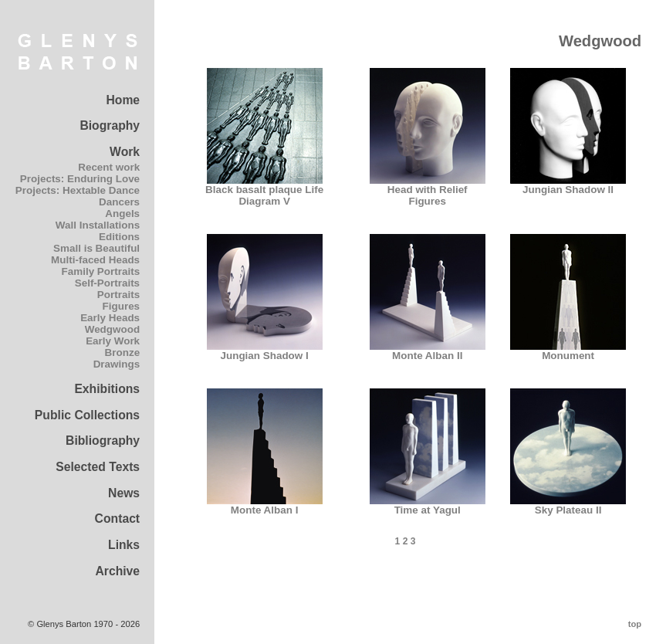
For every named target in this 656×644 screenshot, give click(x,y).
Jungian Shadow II (568, 185)
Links (124, 545)
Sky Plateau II (568, 505)
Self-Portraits (107, 283)
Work (125, 152)
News (124, 493)
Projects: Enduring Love (80, 179)
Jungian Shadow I (265, 351)
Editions (119, 237)
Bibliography (103, 441)
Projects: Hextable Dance (78, 190)
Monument (568, 351)
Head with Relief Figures (428, 191)
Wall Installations (98, 225)
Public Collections (87, 415)
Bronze (123, 353)
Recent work (109, 167)
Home (123, 100)
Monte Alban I (265, 505)
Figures (122, 306)
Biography (110, 125)
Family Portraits (101, 271)
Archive (117, 571)
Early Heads (110, 318)
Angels (122, 214)
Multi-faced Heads (95, 260)
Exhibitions (107, 389)
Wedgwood (112, 329)
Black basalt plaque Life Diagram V (264, 191)
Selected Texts (98, 467)
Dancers (119, 202)
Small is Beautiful (96, 248)
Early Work (113, 341)
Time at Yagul (428, 505)
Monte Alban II (428, 351)
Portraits (118, 295)
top (635, 624)
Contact (118, 519)
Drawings (117, 364)
